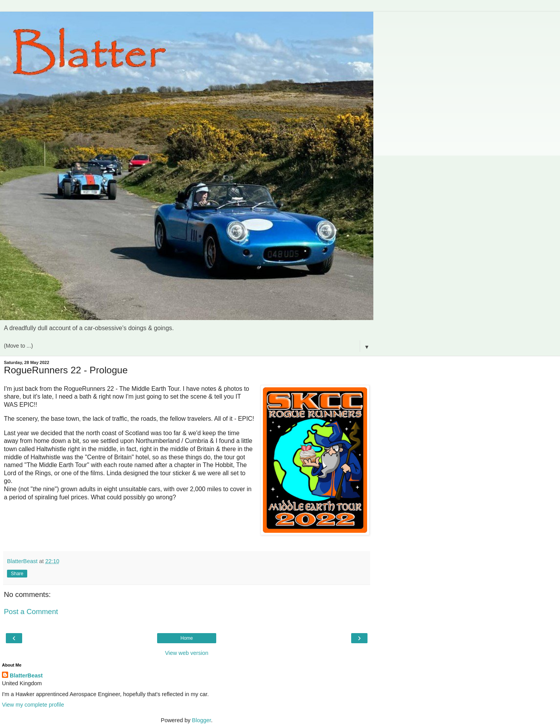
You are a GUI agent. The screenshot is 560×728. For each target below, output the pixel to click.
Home (187, 638)
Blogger (202, 720)
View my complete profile (33, 705)
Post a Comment (31, 612)
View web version (187, 653)
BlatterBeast (26, 675)
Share (17, 574)
